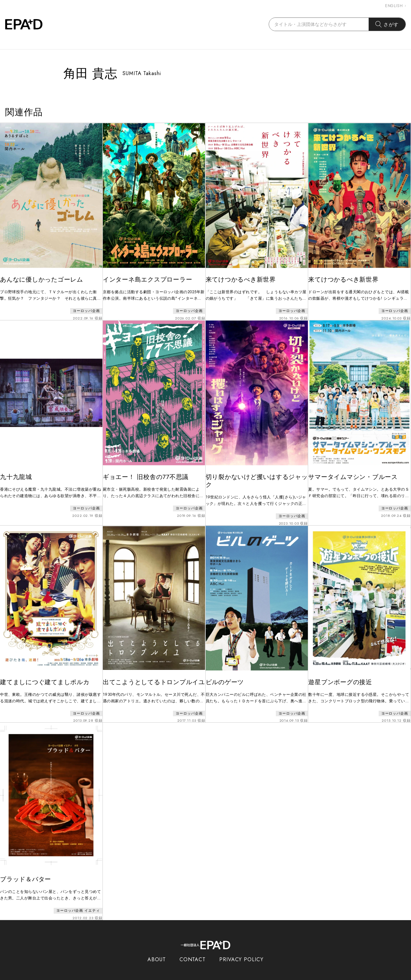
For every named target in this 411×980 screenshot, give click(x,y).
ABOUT (157, 950)
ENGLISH (395, 6)
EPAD (200, 976)
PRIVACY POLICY (241, 950)
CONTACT (193, 950)
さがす (387, 24)
